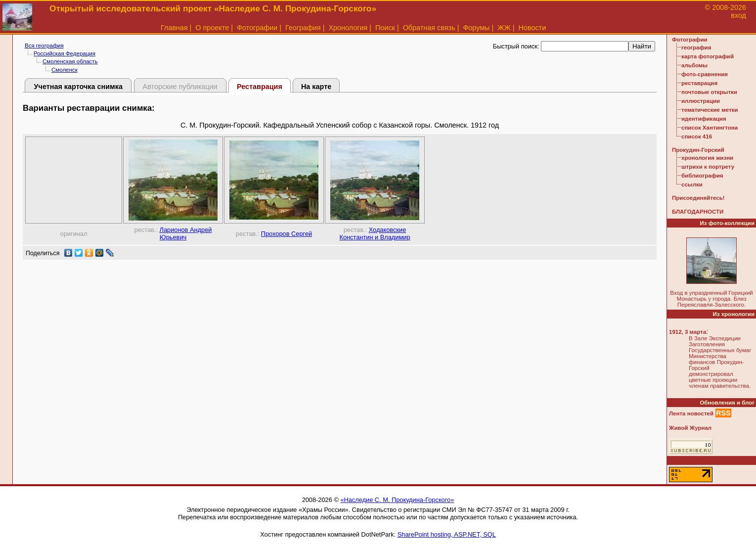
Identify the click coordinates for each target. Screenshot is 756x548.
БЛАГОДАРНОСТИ (698, 212)
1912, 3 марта (688, 332)
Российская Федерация (65, 53)
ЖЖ (504, 28)
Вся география (44, 46)
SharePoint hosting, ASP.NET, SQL (447, 534)
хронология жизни (707, 158)
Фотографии (257, 28)
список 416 (697, 137)
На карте (316, 87)
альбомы (694, 65)
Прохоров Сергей (287, 234)
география (696, 47)
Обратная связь (429, 28)
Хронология (348, 28)
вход (738, 15)
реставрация (699, 83)
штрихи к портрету (708, 167)
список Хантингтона (710, 128)
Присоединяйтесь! (698, 198)
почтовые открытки (709, 92)
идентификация (704, 119)
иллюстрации (701, 101)
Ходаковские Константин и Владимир (375, 233)
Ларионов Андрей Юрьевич (186, 233)
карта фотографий (708, 56)
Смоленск (65, 70)
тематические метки (710, 110)
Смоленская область (70, 61)
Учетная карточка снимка (78, 87)
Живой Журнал (690, 428)
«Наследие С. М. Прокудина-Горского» (397, 500)
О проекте (212, 28)
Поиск (385, 28)
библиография (702, 176)
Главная (174, 28)
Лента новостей (691, 413)
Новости (533, 28)
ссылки (692, 184)
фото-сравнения (705, 74)
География (303, 28)
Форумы (476, 28)
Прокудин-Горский (698, 150)
